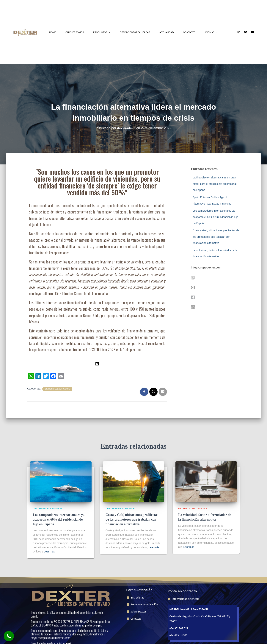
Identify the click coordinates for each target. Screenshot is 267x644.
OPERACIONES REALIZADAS (135, 32)
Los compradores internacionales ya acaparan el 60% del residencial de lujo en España (216, 217)
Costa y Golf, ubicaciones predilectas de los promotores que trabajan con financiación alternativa (216, 237)
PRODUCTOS (102, 32)
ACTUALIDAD (167, 32)
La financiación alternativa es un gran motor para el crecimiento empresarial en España (215, 184)
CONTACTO (189, 32)
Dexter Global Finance (57, 389)
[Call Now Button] (9, 636)
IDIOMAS (211, 32)
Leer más (49, 552)
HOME (53, 32)
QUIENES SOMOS (75, 32)
